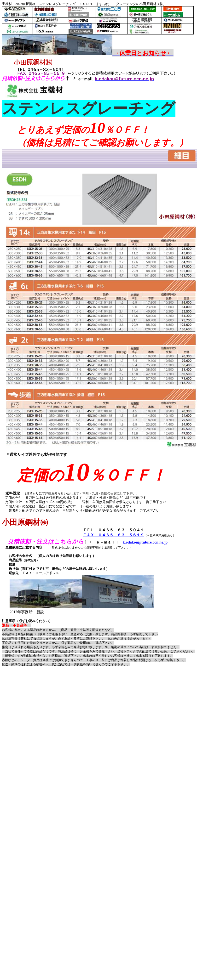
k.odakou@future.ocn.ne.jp (145, 542)
